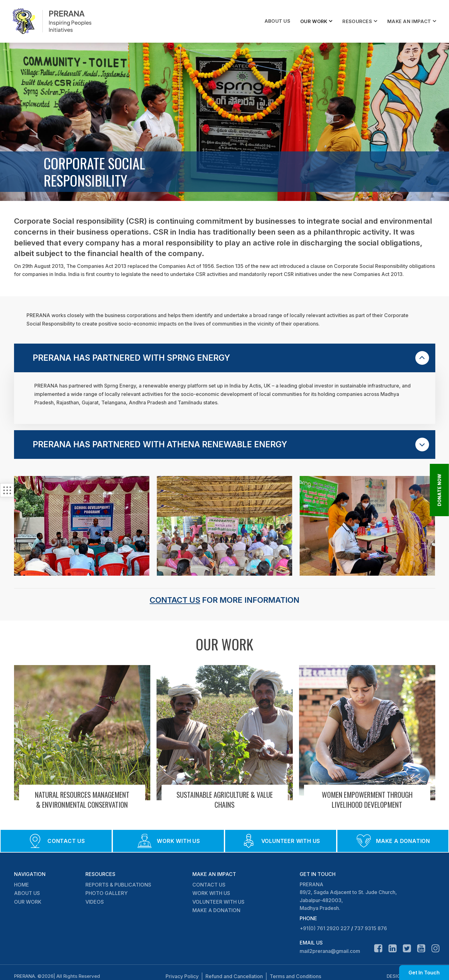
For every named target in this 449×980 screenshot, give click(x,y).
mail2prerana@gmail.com (330, 951)
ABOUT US (277, 21)
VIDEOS (95, 902)
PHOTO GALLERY (106, 893)
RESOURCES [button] (357, 21)
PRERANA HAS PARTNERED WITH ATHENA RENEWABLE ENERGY (231, 445)
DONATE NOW (439, 490)
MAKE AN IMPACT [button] (409, 21)
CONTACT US (209, 885)
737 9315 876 (371, 928)
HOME (22, 885)
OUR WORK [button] (314, 21)
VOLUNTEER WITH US (218, 902)
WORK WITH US (211, 893)
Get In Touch (424, 973)
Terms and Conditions (295, 976)
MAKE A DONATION (216, 910)
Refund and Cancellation (234, 976)
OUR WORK (28, 902)
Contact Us (175, 600)
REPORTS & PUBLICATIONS (118, 885)
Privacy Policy (182, 976)
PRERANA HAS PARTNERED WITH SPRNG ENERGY (231, 358)
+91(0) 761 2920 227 (325, 928)
